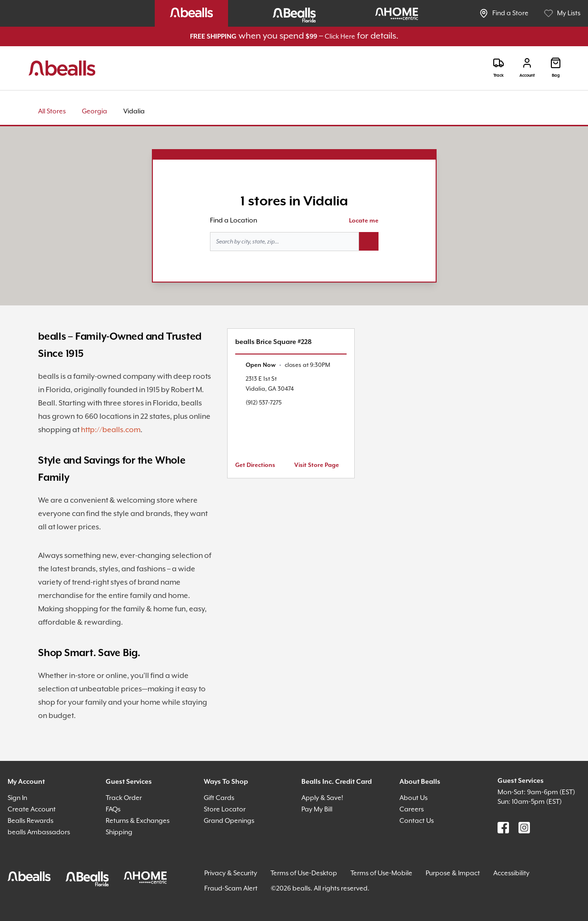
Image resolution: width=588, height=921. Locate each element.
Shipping (119, 832)
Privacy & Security (231, 873)
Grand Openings (229, 821)
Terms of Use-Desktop (304, 873)
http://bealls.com (111, 430)
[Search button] (369, 242)
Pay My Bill (317, 810)
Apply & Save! (322, 798)
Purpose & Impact (453, 873)
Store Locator (225, 810)
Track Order (124, 798)
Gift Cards (219, 798)
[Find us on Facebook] (503, 828)
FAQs (113, 810)
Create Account (32, 810)
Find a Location (234, 221)
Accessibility (511, 873)
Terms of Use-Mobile (381, 873)
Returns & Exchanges (138, 821)
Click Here (340, 37)
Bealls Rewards (30, 821)
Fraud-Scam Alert (231, 889)
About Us (414, 798)
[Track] (498, 68)
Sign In (17, 798)
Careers (412, 810)
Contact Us (417, 821)
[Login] (527, 68)
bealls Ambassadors (39, 832)
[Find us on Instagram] (524, 828)
